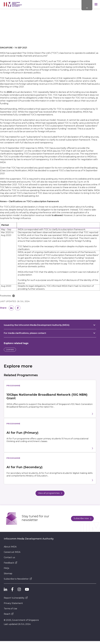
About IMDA (10, 547)
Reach (9, 614)
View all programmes (50, 493)
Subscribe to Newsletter (18, 579)
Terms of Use (10, 609)
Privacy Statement (13, 603)
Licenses (10, 349)
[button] (11, 308)
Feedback (10, 563)
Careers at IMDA (12, 552)
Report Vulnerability (16, 598)
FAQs (6, 568)
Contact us (9, 557)
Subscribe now (82, 518)
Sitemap (8, 574)
